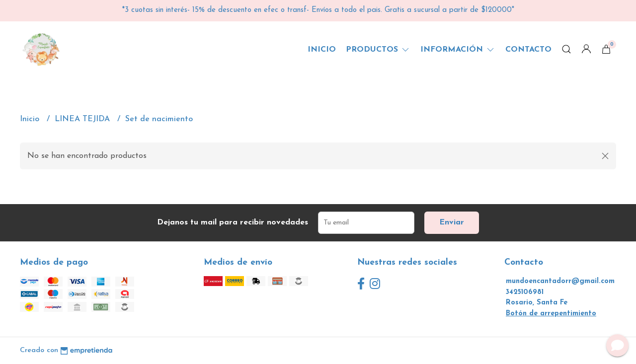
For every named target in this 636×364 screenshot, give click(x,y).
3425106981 (525, 292)
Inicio (322, 50)
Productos (378, 50)
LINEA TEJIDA (83, 119)
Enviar (452, 222)
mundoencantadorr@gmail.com (560, 281)
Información (458, 50)
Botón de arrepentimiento (551, 314)
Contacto (528, 50)
